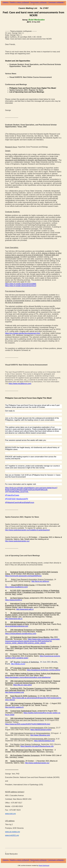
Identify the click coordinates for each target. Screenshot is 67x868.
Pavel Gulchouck (44, 865)
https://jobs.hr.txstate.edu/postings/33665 (21, 284)
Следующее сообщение (56, 2)
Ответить (6, 2)
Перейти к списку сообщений (19, 2)
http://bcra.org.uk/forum (40, 581)
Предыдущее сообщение (38, 2)
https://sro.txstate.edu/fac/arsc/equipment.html (23, 333)
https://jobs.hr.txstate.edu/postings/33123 (21, 286)
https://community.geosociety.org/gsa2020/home (23, 576)
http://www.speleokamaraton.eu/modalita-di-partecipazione (27, 530)
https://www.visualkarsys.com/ (16, 587)
